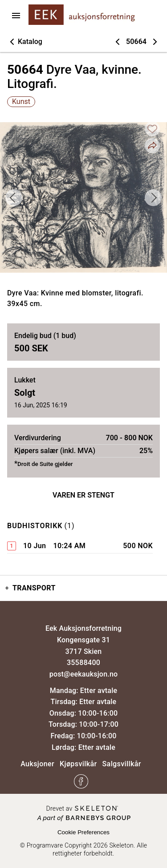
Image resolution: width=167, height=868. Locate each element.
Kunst (21, 102)
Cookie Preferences (83, 832)
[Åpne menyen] (16, 16)
